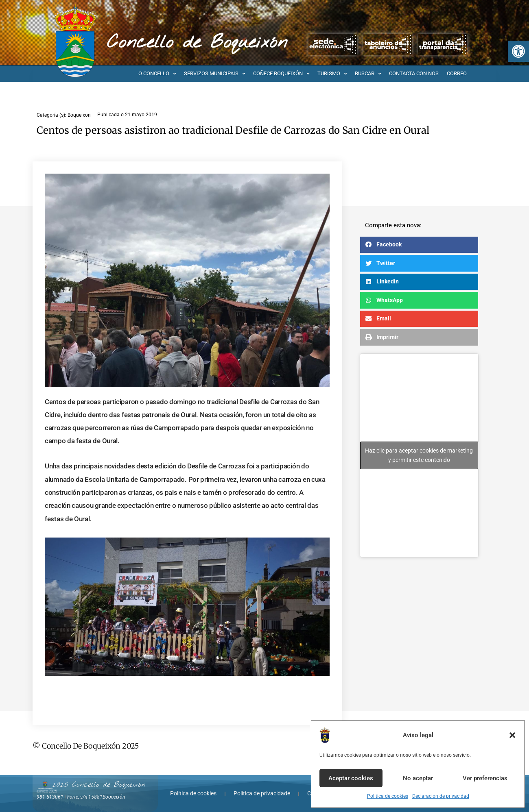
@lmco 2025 (47, 791)
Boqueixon (79, 115)
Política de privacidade (262, 793)
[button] (518, 51)
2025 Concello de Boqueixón (99, 785)
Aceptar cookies (351, 778)
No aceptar (418, 778)
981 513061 (50, 797)
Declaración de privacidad (441, 796)
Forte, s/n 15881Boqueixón (96, 797)
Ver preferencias (485, 778)
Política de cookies (388, 796)
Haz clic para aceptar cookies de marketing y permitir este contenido (419, 455)
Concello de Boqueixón (197, 43)
